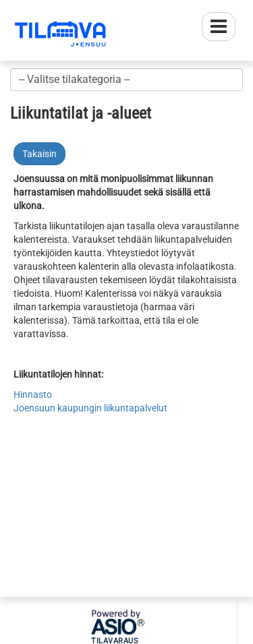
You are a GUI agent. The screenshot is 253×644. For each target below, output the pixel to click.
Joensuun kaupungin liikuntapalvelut (90, 408)
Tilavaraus (115, 641)
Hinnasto (33, 394)
